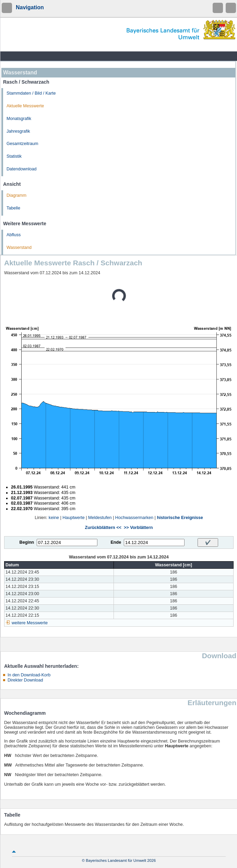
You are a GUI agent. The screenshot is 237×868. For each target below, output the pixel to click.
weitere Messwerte (30, 623)
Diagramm (16, 195)
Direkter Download (25, 680)
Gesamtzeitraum (22, 144)
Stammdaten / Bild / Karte (31, 93)
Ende (116, 542)
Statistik (14, 156)
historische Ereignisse (180, 518)
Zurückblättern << (103, 528)
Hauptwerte (73, 518)
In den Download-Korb (29, 675)
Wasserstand (19, 248)
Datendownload (22, 169)
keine (54, 518)
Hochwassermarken (134, 518)
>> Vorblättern (138, 528)
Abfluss (14, 235)
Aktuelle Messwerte (25, 106)
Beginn (27, 542)
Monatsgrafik (19, 119)
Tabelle (13, 208)
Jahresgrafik (18, 131)
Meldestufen (100, 518)
